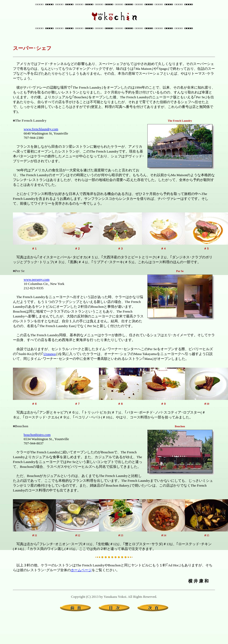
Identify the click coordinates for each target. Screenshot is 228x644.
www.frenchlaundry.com (41, 129)
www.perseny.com (37, 279)
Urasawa (49, 354)
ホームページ (81, 570)
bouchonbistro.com (37, 435)
